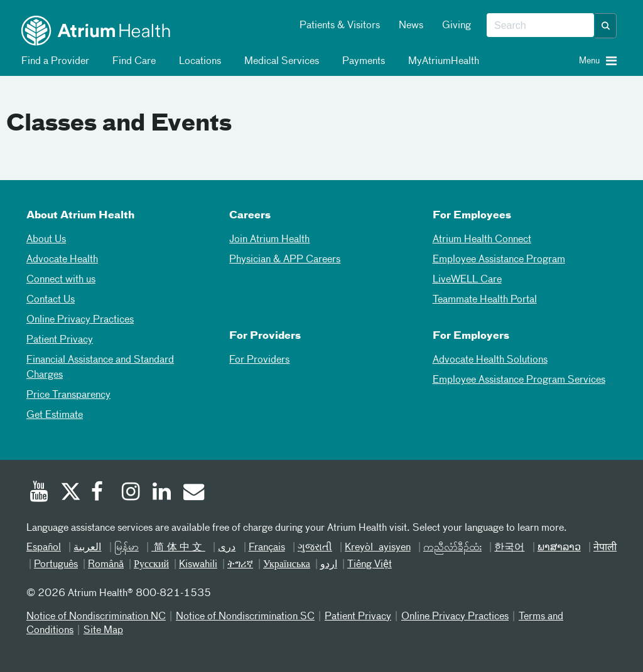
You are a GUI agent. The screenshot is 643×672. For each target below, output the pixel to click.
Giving (457, 26)
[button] (606, 26)
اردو (329, 565)
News (411, 26)
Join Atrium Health (269, 240)
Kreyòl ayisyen (377, 548)
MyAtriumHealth (441, 61)
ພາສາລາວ (559, 548)
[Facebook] (100, 493)
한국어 (509, 548)
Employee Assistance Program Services (519, 380)
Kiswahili (198, 565)
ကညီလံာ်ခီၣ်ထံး (452, 548)
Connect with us (61, 280)
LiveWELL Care (467, 280)
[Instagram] (131, 493)
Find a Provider (53, 61)
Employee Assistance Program (499, 260)
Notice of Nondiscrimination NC (96, 617)
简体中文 (178, 548)
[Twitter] (70, 493)
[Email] (193, 493)
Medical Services (279, 61)
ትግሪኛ (240, 565)
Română (106, 565)
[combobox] (540, 26)
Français (267, 548)
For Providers (259, 360)
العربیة (87, 548)
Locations (198, 61)
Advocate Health (62, 260)
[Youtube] (39, 493)
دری (227, 548)
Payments (361, 61)
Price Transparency (68, 395)
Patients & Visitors (340, 26)
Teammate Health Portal (485, 300)
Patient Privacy (60, 340)
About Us (46, 240)
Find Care (132, 61)
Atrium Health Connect (482, 240)
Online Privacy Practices (80, 320)
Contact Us (51, 300)
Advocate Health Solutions (490, 360)
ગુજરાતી (315, 548)
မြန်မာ (127, 548)
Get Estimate (55, 415)
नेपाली (605, 548)
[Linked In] (162, 493)
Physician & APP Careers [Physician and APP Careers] (285, 260)
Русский (151, 565)
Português (56, 565)
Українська (287, 565)
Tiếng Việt (370, 565)
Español (44, 548)
